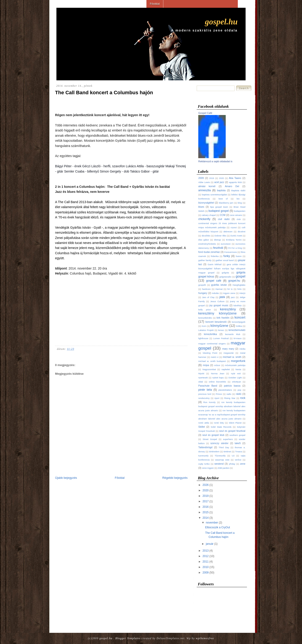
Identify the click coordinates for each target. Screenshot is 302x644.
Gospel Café (205, 113)
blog (240, 203)
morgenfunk (238, 361)
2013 (206, 551)
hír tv (230, 289)
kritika (239, 326)
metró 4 (215, 357)
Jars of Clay (208, 297)
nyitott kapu (218, 378)
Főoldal (155, 4)
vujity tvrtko (204, 464)
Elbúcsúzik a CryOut (218, 527)
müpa (206, 365)
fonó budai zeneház (209, 252)
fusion (239, 256)
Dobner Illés (220, 236)
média (242, 349)
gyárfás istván (219, 285)
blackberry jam (226, 203)
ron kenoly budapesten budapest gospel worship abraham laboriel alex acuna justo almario (222, 406)
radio (229, 394)
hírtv (240, 289)
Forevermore (231, 252)
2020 (221, 178)
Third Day (224, 447)
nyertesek (203, 378)
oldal (201, 382)
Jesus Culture (217, 301)
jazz (233, 297)
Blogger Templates (128, 638)
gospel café (214, 281)
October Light (235, 378)
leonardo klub (233, 334)
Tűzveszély (220, 456)
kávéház (238, 305)
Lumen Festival (221, 338)
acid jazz (219, 182)
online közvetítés (217, 382)
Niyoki (201, 373)
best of (223, 199)
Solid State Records (221, 427)
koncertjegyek (239, 322)
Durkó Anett (236, 236)
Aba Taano (235, 178)
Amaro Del (232, 186)
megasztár (229, 353)
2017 (206, 501)
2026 (206, 485)
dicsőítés (206, 236)
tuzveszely (203, 456)
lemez (221, 330)
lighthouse (203, 338)
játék (222, 297)
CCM (223, 215)
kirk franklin (223, 318)
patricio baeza (232, 386)
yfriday (232, 464)
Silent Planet (235, 423)
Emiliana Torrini (234, 240)
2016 (206, 507)
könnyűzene (220, 326)
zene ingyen (208, 468)
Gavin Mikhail (215, 264)
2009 (201, 178)
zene (243, 464)
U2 (233, 456)
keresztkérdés (205, 318)
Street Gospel (210, 439)
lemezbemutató (237, 330)
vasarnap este (222, 460)
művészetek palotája (235, 365)
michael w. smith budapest (212, 361)
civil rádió (224, 219)
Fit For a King (235, 248)
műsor (217, 365)
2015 (206, 512)
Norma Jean (217, 373)
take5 (238, 443)
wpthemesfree (205, 638)
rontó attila (204, 423)
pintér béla (205, 390)
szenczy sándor (219, 443)
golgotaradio (225, 277)
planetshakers (225, 390)
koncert (240, 317)
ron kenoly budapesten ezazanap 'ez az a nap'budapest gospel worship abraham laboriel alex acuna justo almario (222, 415)
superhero (228, 439)
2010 (206, 567)
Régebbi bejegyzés (175, 478)
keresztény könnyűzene (217, 313)
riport (217, 398)
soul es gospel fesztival (232, 431)
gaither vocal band (225, 260)
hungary (203, 293)
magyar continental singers (212, 344)
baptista (221, 190)
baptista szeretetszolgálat (214, 195)
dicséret (241, 232)
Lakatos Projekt (206, 330)
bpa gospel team (219, 207)
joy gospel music (219, 305)
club (239, 219)
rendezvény (204, 398)
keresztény (228, 309)
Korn (204, 326)
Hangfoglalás (239, 285)
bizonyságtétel (206, 203)
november (212, 523)
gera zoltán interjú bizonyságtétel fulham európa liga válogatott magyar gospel (222, 268)
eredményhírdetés (207, 244)
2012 (206, 556)
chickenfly (204, 219)
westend (219, 464)
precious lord (205, 394)
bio (238, 199)
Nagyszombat (209, 369)
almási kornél (207, 186)
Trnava (238, 452)
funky (227, 256)
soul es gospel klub (213, 435)
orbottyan (236, 382)
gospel (241, 276)
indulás (215, 293)
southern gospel (237, 435)
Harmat (219, 289)
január (210, 544)
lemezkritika (211, 334)
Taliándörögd (205, 447)
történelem (214, 452)
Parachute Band (208, 386)
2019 (212, 178)
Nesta (238, 369)
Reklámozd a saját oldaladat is (215, 161)
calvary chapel (209, 215)
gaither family (205, 260)
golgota (225, 273)
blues (201, 207)
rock (243, 398)
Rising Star (230, 398)
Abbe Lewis (204, 182)
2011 (206, 562)
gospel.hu (221, 22)
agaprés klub (235, 182)
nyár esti (236, 373)
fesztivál (218, 248)
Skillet (202, 427)
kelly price (204, 310)
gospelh (202, 285)
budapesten (240, 211)
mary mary (228, 349)
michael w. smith (232, 357)
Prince (219, 394)
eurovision (226, 244)
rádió (238, 394)
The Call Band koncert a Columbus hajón (104, 93)
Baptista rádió (238, 190)
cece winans (236, 215)
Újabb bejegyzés (66, 478)
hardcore (206, 289)
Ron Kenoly (209, 402)
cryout (234, 227)
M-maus (238, 338)
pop (239, 390)
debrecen (228, 232)
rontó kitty (219, 423)
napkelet (226, 369)
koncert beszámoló (216, 322)
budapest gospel (219, 211)
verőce (238, 460)
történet (227, 452)
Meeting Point (210, 353)
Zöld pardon (224, 468)
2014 (206, 518)
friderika (215, 256)
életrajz (218, 240)
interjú (242, 293)
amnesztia (205, 190)
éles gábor (204, 240)
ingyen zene (229, 293)
